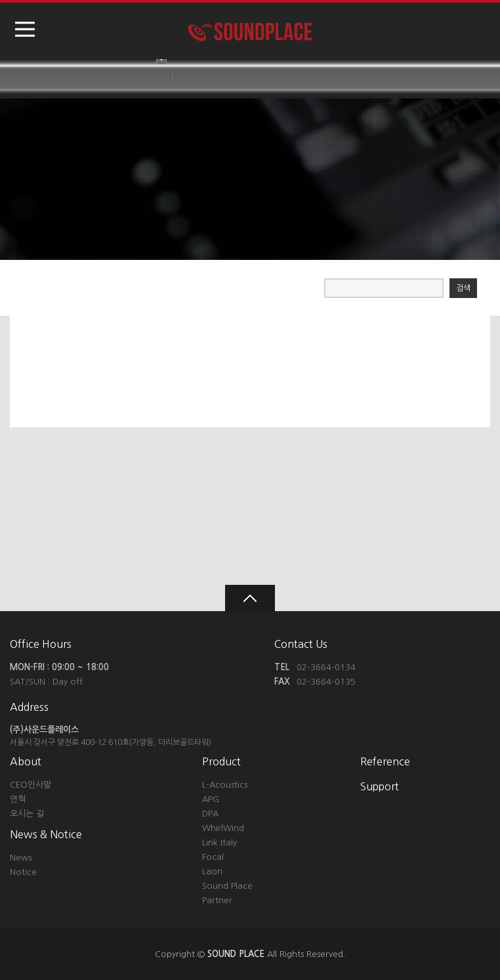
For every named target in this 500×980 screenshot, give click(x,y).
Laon (212, 871)
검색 (463, 288)
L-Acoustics (225, 785)
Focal (213, 857)
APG (211, 799)
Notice (23, 872)
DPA (210, 814)
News (21, 858)
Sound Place (227, 886)
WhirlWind (223, 828)
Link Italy (219, 842)
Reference (385, 761)
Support (380, 786)
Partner (217, 900)
